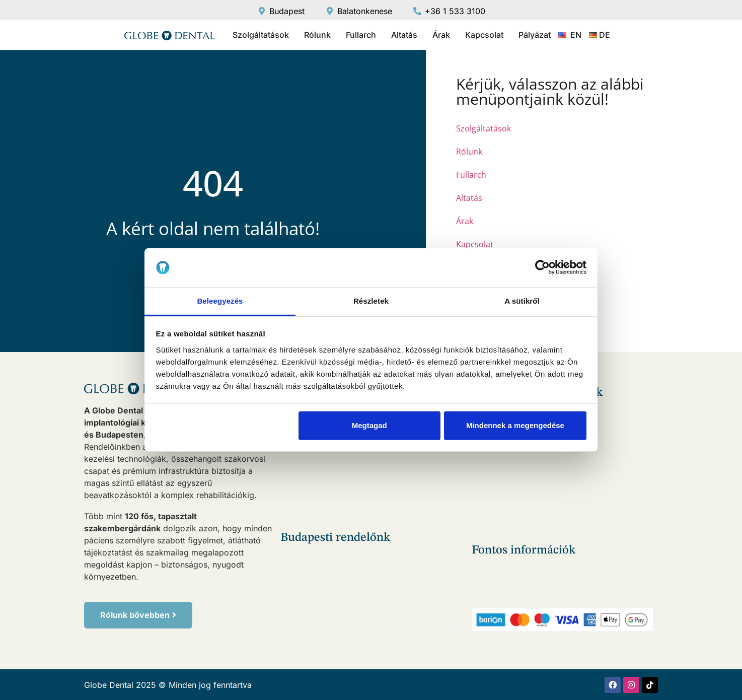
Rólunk (317, 35)
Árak (441, 35)
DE (605, 35)
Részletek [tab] (371, 301)
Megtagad (369, 425)
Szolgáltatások (261, 35)
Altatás (404, 35)
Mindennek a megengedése (515, 425)
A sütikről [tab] (522, 301)
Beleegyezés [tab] (220, 301)
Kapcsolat (484, 35)
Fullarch (361, 35)
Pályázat (535, 35)
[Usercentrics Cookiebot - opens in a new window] (542, 267)
